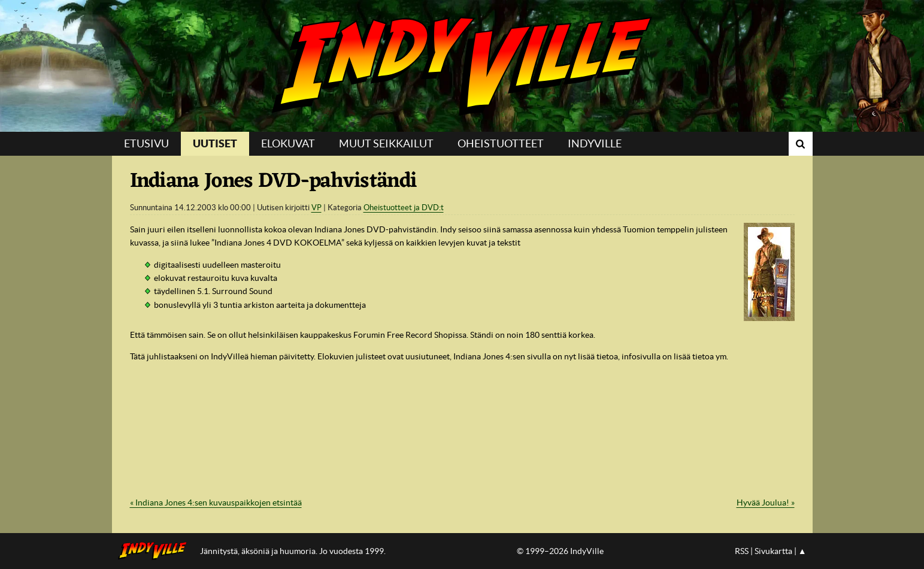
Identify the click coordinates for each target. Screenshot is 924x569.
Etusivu (146, 143)
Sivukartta (773, 551)
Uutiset (215, 143)
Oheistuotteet (501, 143)
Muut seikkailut (386, 143)
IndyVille (462, 66)
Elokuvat (288, 143)
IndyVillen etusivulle (156, 551)
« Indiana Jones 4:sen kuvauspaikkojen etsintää (216, 503)
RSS (742, 551)
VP (316, 208)
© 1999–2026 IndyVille (560, 551)
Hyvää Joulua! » (766, 503)
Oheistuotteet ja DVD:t (404, 208)
